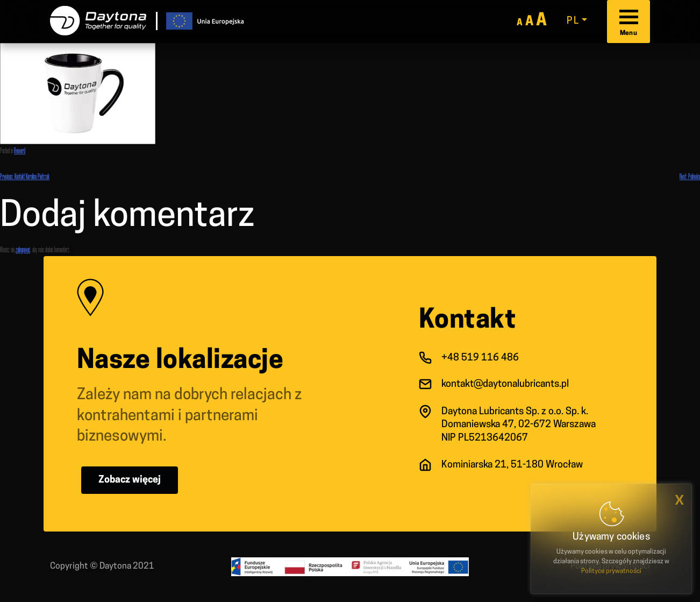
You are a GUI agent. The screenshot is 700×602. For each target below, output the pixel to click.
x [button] (679, 500)
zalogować (23, 249)
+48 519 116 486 (480, 358)
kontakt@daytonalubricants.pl (505, 384)
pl (573, 21)
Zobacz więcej (130, 480)
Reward (20, 150)
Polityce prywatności (611, 571)
